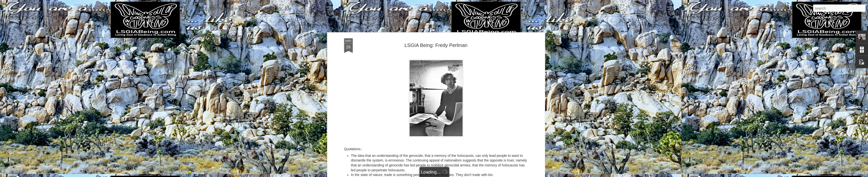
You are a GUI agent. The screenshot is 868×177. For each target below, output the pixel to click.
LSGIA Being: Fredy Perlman (436, 45)
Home (31, 20)
